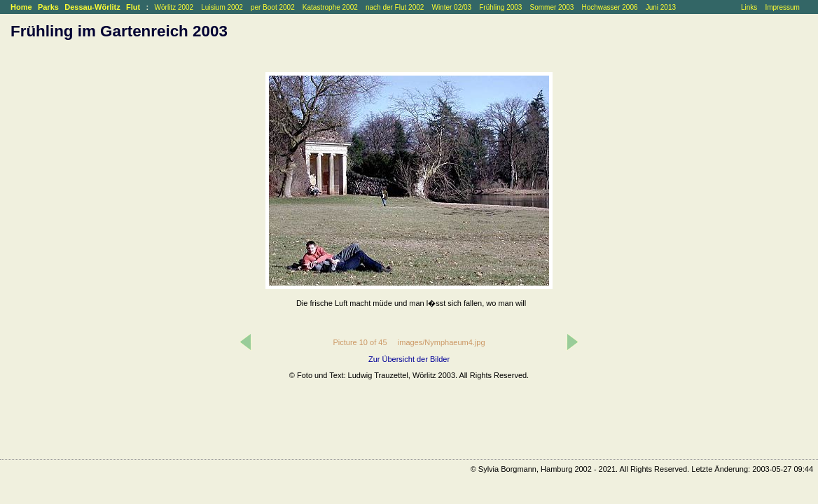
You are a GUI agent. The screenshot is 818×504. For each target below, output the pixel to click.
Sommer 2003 (552, 7)
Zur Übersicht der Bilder (409, 359)
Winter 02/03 (451, 7)
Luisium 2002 (222, 7)
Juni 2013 (661, 7)
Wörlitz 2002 (174, 7)
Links (749, 7)
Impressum (782, 7)
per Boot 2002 (273, 7)
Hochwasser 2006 (609, 7)
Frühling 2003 (500, 7)
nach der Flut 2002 (395, 7)
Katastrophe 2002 (330, 7)
